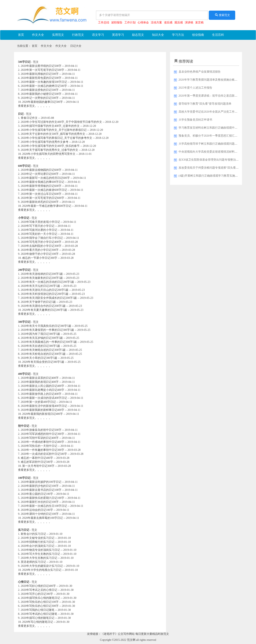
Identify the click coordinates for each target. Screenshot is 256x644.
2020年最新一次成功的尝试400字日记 (44, 398)
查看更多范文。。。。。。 (35, 106)
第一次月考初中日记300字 (38, 466)
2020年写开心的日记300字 (37, 594)
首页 (21, 35)
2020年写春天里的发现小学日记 (40, 222)
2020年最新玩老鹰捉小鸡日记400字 (42, 390)
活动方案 (156, 22)
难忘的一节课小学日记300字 (40, 258)
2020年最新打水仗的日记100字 (40, 502)
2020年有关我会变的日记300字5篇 (43, 362)
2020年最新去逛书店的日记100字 (41, 490)
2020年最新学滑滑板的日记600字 (41, 186)
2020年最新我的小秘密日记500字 (41, 94)
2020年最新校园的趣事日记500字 (42, 102)
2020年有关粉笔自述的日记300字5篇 (43, 354)
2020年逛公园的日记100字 (37, 494)
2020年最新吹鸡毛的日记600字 (40, 202)
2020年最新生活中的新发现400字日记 (44, 406)
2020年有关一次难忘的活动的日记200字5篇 (47, 282)
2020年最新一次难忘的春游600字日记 (44, 190)
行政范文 (78, 35)
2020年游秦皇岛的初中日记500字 (41, 430)
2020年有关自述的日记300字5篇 (40, 346)
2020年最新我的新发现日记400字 (42, 414)
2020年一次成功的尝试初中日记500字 (44, 454)
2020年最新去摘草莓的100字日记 (42, 518)
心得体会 (143, 22)
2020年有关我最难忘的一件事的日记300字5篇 (49, 342)
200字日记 (24, 270)
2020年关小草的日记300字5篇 (39, 358)
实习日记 (24, 530)
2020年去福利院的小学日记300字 (41, 246)
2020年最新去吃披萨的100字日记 (41, 482)
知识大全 (158, 35)
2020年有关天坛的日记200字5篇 (40, 286)
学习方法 (178, 35)
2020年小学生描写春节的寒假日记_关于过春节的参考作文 (56, 138)
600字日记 (24, 166)
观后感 (179, 22)
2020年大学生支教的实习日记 (39, 558)
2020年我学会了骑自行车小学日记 (42, 238)
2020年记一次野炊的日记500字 (40, 98)
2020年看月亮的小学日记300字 (40, 250)
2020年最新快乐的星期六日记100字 (42, 498)
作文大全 (38, 35)
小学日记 (24, 218)
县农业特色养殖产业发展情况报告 (200, 72)
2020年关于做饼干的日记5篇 (38, 302)
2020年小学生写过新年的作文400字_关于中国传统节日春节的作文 (61, 122)
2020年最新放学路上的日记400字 (41, 394)
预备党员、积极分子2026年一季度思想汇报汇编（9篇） (213, 136)
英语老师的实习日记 (33, 562)
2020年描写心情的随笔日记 (38, 618)
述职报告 (117, 22)
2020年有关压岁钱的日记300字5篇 (42, 338)
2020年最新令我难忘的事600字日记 (42, 182)
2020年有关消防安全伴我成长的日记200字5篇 (49, 298)
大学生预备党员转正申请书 (195, 120)
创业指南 (198, 35)
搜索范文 (222, 15)
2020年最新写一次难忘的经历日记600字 (45, 178)
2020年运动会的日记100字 (37, 510)
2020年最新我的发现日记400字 (40, 382)
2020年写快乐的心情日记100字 (40, 602)
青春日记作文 (29, 118)
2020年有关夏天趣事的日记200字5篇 (45, 310)
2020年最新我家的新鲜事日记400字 (42, 410)
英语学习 (118, 35)
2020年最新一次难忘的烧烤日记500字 (44, 86)
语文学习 (98, 35)
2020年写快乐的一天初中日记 (39, 446)
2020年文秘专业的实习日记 (38, 538)
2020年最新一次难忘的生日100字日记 (44, 506)
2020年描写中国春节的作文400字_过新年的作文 (50, 126)
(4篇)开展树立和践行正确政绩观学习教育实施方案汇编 (212, 176)
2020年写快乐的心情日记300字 (40, 606)
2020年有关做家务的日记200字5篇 (42, 278)
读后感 (168, 22)
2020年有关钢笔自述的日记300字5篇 (43, 350)
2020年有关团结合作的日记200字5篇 (43, 306)
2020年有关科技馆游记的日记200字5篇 (45, 294)
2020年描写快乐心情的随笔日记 (40, 598)
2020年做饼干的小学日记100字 (40, 254)
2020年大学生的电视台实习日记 (42, 570)
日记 (21, 114)
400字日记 (24, 374)
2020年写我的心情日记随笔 (38, 610)
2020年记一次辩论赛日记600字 (40, 174)
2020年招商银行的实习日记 (38, 542)
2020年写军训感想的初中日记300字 (42, 434)
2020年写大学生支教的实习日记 (40, 554)
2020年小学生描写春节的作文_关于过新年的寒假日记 (54, 130)
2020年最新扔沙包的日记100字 (40, 486)
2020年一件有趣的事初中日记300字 (42, 450)
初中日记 (24, 426)
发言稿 (199, 22)
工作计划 (130, 22)
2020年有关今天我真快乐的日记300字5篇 (46, 326)
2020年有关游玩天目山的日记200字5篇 (45, 290)
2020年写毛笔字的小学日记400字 (41, 242)
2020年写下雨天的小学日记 (38, 226)
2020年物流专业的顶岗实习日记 (40, 550)
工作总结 (104, 22)
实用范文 (58, 35)
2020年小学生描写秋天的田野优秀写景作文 (49, 154)
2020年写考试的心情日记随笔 (39, 614)
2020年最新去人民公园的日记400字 (42, 386)
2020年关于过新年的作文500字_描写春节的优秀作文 (53, 134)
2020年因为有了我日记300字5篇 (40, 334)
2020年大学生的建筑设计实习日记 (42, 566)
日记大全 (76, 46)
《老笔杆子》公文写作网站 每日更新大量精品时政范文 (135, 634)
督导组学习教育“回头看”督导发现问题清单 (205, 104)
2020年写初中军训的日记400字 (40, 438)
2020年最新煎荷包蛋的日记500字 (41, 78)
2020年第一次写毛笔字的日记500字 (42, 70)
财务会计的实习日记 (33, 534)
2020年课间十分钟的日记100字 (40, 514)
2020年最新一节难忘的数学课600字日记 (47, 206)
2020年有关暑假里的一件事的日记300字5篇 (47, 330)
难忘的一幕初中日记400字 (37, 458)
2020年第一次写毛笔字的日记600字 (42, 198)
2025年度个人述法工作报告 (195, 88)
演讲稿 (189, 22)
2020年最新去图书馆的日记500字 (41, 66)
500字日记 (24, 62)
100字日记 (24, 478)
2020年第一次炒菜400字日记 (38, 402)
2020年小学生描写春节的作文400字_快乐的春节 (50, 146)
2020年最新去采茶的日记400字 (40, 378)
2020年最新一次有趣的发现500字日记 (44, 82)
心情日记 (24, 582)
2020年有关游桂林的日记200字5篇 (42, 274)
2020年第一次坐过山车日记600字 (41, 194)
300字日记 (24, 322)
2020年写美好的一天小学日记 (39, 234)
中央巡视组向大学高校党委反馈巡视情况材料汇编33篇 (212, 152)
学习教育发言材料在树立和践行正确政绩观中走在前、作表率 (216, 128)
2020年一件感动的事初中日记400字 (42, 442)
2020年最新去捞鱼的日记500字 (40, 90)
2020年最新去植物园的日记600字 (41, 170)
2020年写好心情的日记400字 (38, 586)
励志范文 (138, 35)
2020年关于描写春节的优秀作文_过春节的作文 (49, 150)
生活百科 (218, 35)
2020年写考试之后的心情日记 (39, 590)
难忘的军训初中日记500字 (37, 462)
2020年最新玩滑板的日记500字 (40, 74)
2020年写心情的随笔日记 (38, 622)
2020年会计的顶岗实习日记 (38, 546)
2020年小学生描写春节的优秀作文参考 (45, 142)
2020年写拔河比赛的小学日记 (39, 230)
